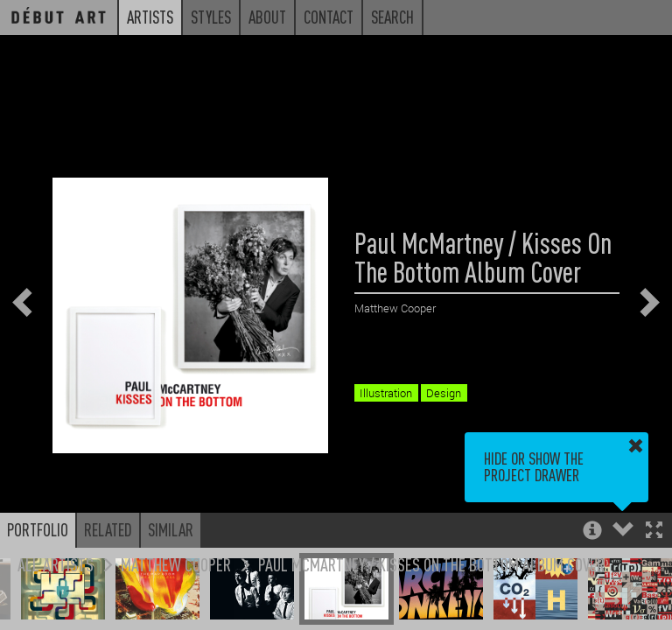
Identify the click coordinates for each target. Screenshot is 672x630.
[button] (654, 532)
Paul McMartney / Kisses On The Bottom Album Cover (431, 564)
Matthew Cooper (176, 564)
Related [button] (108, 529)
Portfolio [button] (38, 529)
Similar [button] (171, 529)
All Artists (56, 564)
